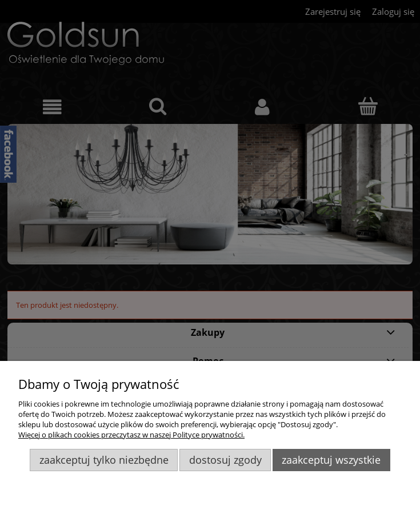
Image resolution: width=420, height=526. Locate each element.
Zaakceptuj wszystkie (331, 460)
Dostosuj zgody (225, 460)
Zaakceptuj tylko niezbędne (104, 460)
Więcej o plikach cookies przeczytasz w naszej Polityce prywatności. (131, 435)
